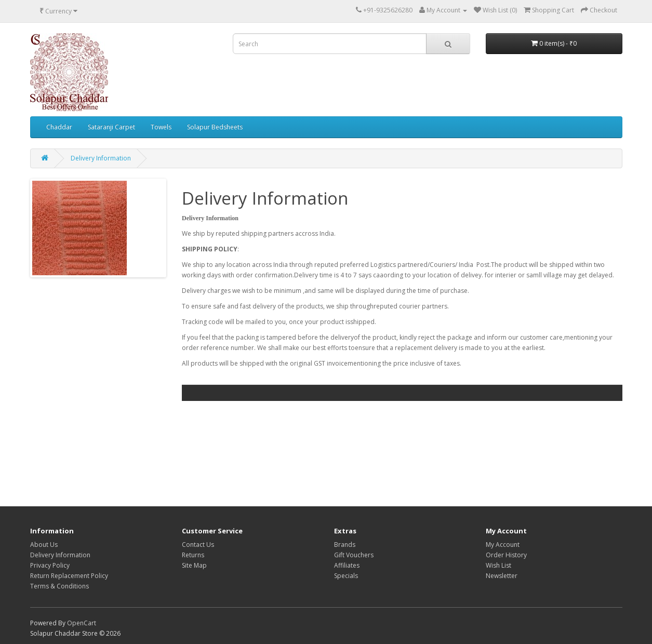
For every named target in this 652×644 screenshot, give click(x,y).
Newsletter (502, 576)
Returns (193, 555)
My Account (503, 545)
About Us (44, 545)
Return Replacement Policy (69, 576)
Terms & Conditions (59, 586)
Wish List (498, 565)
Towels (161, 127)
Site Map (194, 565)
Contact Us (198, 545)
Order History (506, 555)
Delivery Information (101, 158)
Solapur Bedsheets (215, 127)
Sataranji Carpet (111, 127)
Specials (346, 576)
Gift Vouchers (354, 555)
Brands (345, 545)
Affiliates (347, 565)
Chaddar (59, 127)
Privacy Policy (50, 565)
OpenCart (82, 623)
